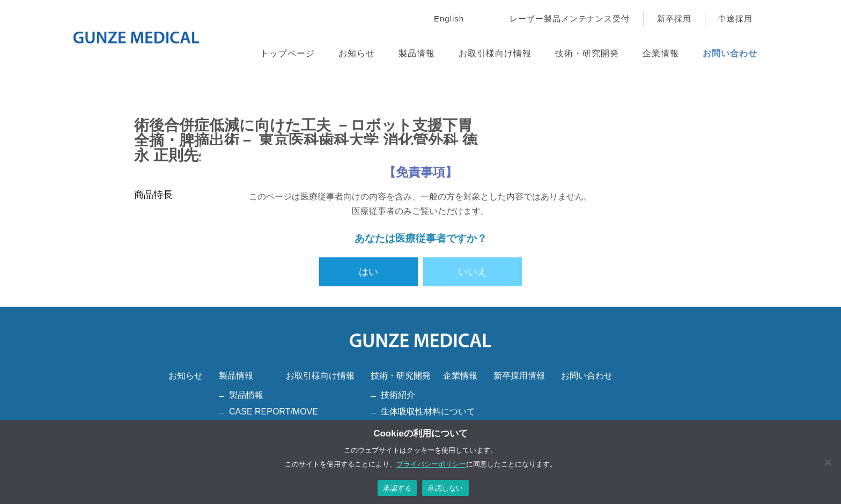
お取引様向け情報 (495, 53)
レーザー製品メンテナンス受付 (570, 18)
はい (368, 272)
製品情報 (417, 53)
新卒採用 (674, 18)
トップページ (287, 53)
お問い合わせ (730, 53)
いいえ (473, 272)
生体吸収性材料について (428, 412)
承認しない (445, 488)
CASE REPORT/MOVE (274, 412)
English (449, 18)
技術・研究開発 (587, 53)
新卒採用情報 (519, 376)
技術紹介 (398, 395)
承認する (397, 488)
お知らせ (357, 53)
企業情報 (661, 53)
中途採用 (735, 18)
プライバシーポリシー (431, 464)
